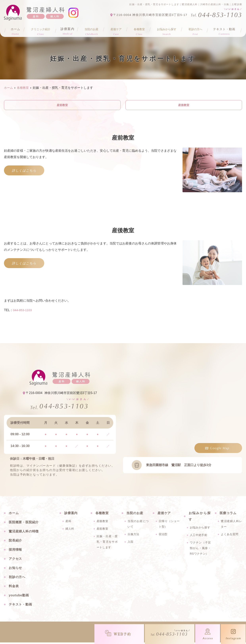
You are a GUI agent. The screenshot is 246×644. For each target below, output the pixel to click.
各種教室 (102, 515)
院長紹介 (15, 542)
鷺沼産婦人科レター (231, 525)
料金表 (14, 588)
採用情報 (15, 551)
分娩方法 (133, 536)
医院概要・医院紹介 (24, 524)
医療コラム (228, 515)
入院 (130, 543)
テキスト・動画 (224, 30)
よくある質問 (230, 536)
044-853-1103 (23, 311)
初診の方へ (17, 579)
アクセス (15, 560)
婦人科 (70, 530)
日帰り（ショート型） (169, 525)
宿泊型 (163, 536)
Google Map (220, 449)
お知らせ (15, 569)
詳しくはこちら (24, 171)
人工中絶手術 (199, 537)
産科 (68, 523)
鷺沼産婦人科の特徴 (24, 533)
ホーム (15, 30)
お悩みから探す (200, 529)
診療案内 (68, 30)
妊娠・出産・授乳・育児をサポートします (107, 543)
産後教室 (184, 105)
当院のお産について (138, 525)
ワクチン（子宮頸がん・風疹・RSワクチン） (200, 550)
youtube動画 (19, 597)
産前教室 (62, 105)
